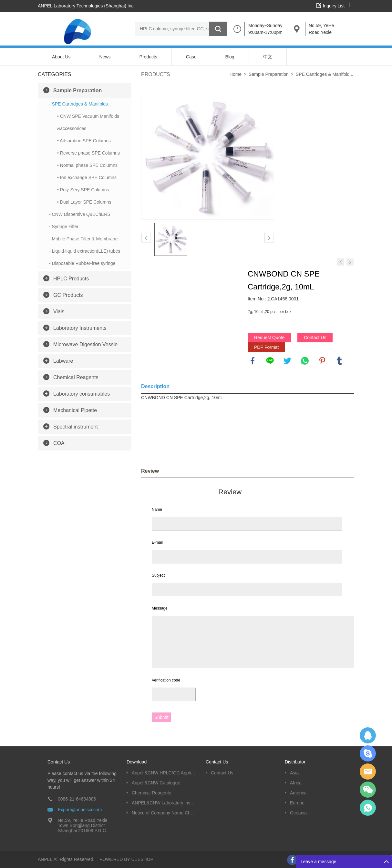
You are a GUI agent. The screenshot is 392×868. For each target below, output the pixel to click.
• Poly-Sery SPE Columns (83, 190)
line (270, 361)
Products (148, 57)
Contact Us (315, 338)
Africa (296, 783)
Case (191, 57)
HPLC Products (71, 279)
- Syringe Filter (64, 227)
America (298, 793)
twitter (287, 361)
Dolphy (368, 735)
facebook (253, 361)
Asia (294, 773)
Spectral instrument (76, 427)
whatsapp (305, 361)
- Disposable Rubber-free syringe (82, 263)
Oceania (298, 813)
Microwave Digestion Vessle (85, 344)
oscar (368, 808)
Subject (158, 575)
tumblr (339, 361)
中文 (268, 57)
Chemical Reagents (76, 377)
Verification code (166, 680)
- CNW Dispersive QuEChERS (80, 214)
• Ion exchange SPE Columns (87, 177)
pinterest (322, 361)
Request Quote (269, 338)
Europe (297, 803)
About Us (61, 57)
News (105, 57)
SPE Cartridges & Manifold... (325, 74)
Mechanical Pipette (75, 410)
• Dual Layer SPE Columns (84, 202)
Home (236, 74)
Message (160, 608)
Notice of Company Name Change (164, 813)
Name (157, 510)
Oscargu (368, 753)
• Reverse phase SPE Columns (88, 153)
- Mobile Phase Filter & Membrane (83, 239)
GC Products (68, 295)
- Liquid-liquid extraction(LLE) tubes (85, 251)
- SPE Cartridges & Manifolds (78, 104)
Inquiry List (334, 6)
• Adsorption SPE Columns (84, 141)
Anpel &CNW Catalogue (156, 783)
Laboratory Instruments (80, 328)
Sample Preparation (77, 91)
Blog (230, 57)
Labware (63, 361)
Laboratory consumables (82, 394)
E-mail (157, 542)
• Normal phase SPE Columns (87, 165)
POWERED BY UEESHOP (126, 859)
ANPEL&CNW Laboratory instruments (164, 803)
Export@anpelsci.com (80, 810)
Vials (59, 312)
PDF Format (266, 347)
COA (59, 443)
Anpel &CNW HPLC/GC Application (164, 773)
